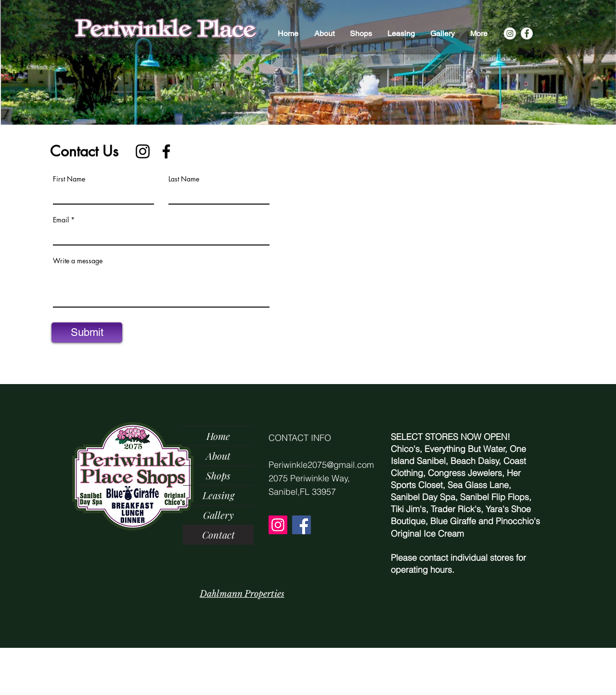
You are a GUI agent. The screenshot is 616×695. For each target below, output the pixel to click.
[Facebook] (527, 33)
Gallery (218, 515)
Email (61, 220)
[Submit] (87, 333)
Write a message (78, 261)
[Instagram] (510, 33)
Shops (218, 475)
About (218, 456)
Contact (218, 534)
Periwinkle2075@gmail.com (321, 465)
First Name (69, 179)
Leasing (218, 495)
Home (218, 436)
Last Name (184, 179)
